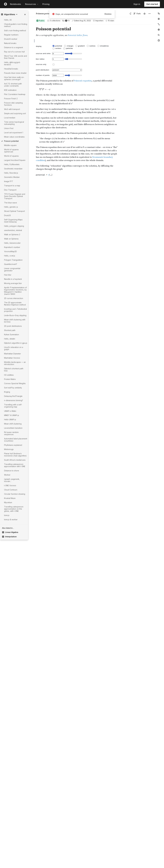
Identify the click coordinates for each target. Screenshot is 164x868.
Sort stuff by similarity (13, 388)
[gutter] (23, 550)
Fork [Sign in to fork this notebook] (137, 14)
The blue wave (11, 203)
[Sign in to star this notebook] (145, 14)
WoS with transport (12, 109)
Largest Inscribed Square (15, 160)
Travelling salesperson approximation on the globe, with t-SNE (14, 509)
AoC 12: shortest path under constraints (13, 85)
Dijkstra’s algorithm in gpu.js (16, 343)
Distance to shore (12, 471)
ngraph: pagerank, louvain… (12, 480)
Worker (7, 475)
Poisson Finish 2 (11, 99)
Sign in (137, 4)
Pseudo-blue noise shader (15, 73)
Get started (152, 4)
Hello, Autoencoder (12, 243)
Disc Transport (10, 190)
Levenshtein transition (13, 428)
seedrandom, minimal (13, 230)
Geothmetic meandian (13, 169)
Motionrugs (9, 449)
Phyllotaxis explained (13, 445)
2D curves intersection (14, 298)
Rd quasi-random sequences (11, 433)
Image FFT (9, 181)
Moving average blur (13, 283)
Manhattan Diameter (12, 354)
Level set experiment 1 (14, 133)
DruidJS (7, 215)
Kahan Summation (12, 335)
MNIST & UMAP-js (12, 415)
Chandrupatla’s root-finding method (16, 25)
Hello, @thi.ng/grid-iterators (12, 63)
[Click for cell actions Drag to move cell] (33, 173)
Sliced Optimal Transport (14, 211)
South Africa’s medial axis (15, 460)
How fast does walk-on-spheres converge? (14, 78)
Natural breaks (10, 43)
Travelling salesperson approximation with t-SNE (15, 465)
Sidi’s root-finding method (15, 30)
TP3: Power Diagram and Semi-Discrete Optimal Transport (15, 196)
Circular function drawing (15, 494)
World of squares (11, 156)
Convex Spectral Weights (15, 383)
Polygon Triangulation (13, 260)
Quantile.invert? (11, 264)
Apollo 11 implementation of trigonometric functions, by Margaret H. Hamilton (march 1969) (15, 291)
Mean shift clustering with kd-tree (15, 321)
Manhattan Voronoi (12, 358)
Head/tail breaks (11, 69)
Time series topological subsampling (14, 123)
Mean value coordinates (14, 137)
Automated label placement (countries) (16, 440)
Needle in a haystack (13, 279)
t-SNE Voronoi (10, 485)
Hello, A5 (8, 20)
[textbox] (94, 173)
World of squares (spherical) (11, 151)
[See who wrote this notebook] (66, 21)
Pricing (46, 4)
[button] (33, 25)
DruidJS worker (11, 39)
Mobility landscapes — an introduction (15, 363)
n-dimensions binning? (14, 400)
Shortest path (10, 330)
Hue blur (8, 275)
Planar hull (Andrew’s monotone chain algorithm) (15, 455)
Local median (10, 118)
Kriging (7, 392)
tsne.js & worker (11, 520)
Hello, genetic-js (11, 207)
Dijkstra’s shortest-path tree (14, 370)
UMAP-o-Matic (10, 411)
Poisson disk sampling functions (13, 104)
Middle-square (10, 145)
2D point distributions (13, 326)
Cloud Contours (11, 490)
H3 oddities (9, 375)
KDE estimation (10, 90)
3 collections (54, 21)
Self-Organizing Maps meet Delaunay (13, 221)
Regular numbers (11, 35)
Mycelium (8, 502)
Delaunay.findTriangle (13, 396)
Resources (32, 4)
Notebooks (16, 4)
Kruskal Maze (10, 498)
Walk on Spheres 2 (12, 234)
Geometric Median (12, 177)
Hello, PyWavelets (12, 164)
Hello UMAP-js (10, 419)
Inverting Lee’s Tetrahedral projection (15, 310)
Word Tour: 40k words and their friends (16, 57)
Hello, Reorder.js (11, 173)
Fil (42, 13)
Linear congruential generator (12, 269)
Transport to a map (12, 186)
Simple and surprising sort (15, 113)
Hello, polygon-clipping (14, 226)
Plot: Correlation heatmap (15, 94)
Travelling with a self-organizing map (13, 406)
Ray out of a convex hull (14, 52)
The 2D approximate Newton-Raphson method (15, 304)
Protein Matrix (10, 379)
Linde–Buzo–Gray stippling (15, 315)
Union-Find (9, 128)
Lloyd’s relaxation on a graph (14, 348)
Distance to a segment (14, 47)
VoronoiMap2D (10, 251)
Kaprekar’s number (12, 247)
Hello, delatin (10, 339)
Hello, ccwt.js (10, 256)
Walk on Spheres (11, 239)
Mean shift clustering (13, 424)
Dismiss (108, 14)
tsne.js (7, 515)
